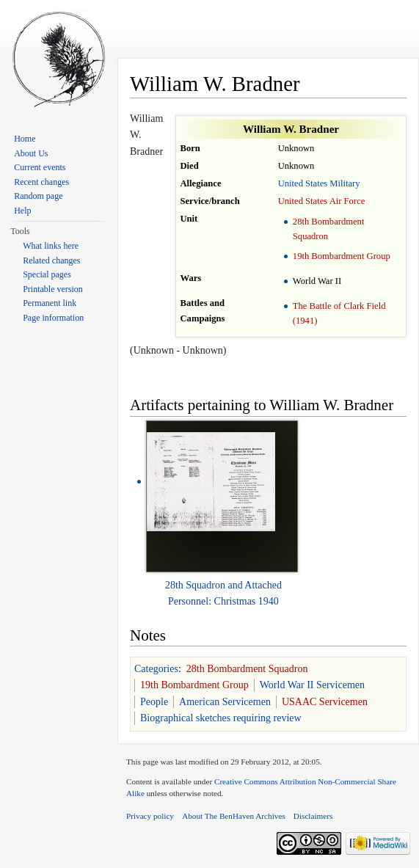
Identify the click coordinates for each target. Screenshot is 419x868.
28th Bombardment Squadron (247, 669)
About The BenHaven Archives (234, 816)
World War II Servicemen (312, 685)
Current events (40, 167)
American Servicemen (225, 702)
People (154, 702)
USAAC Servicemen (325, 702)
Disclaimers (313, 816)
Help (22, 211)
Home (25, 139)
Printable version (53, 289)
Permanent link (50, 303)
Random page (38, 196)
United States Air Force (322, 201)
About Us (31, 153)
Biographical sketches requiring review (221, 718)
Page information (53, 318)
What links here (51, 246)
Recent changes (41, 182)
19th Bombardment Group (342, 256)
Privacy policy (150, 816)
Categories (156, 669)
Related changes (51, 260)
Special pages (47, 274)
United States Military (319, 183)
